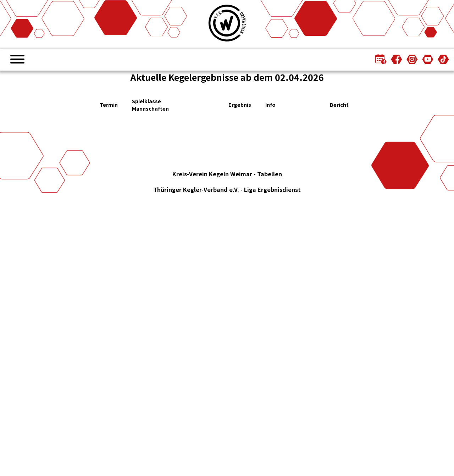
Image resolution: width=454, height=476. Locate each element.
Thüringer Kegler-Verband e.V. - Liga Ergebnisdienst (227, 189)
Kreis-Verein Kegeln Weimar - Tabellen (227, 174)
